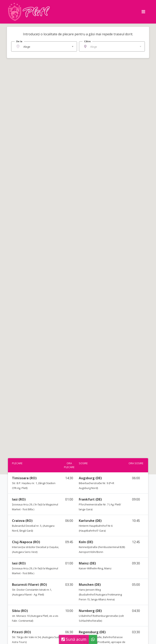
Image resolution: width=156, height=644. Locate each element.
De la (19, 41)
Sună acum (74, 639)
